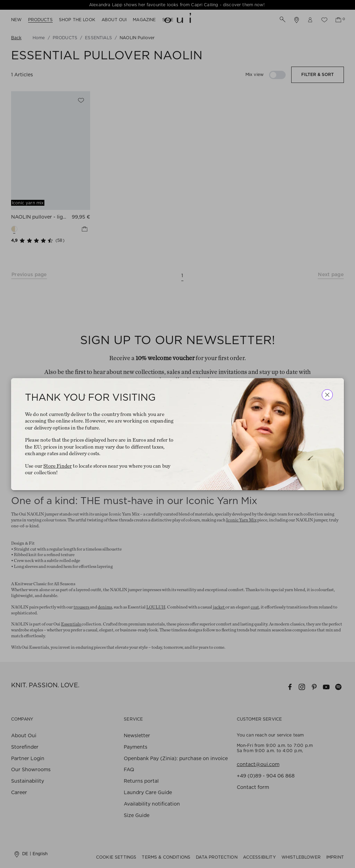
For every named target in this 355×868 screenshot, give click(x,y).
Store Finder (58, 466)
